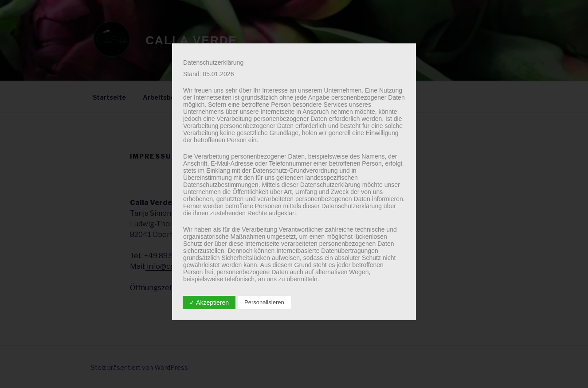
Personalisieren (264, 302)
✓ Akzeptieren (209, 303)
